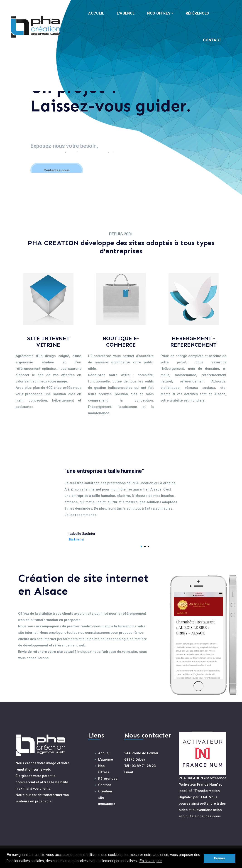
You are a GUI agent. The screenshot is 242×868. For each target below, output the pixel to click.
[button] (160, 13)
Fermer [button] (220, 858)
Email (129, 772)
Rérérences (108, 779)
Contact (105, 785)
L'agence (106, 759)
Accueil (104, 753)
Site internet (76, 540)
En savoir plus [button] (151, 861)
